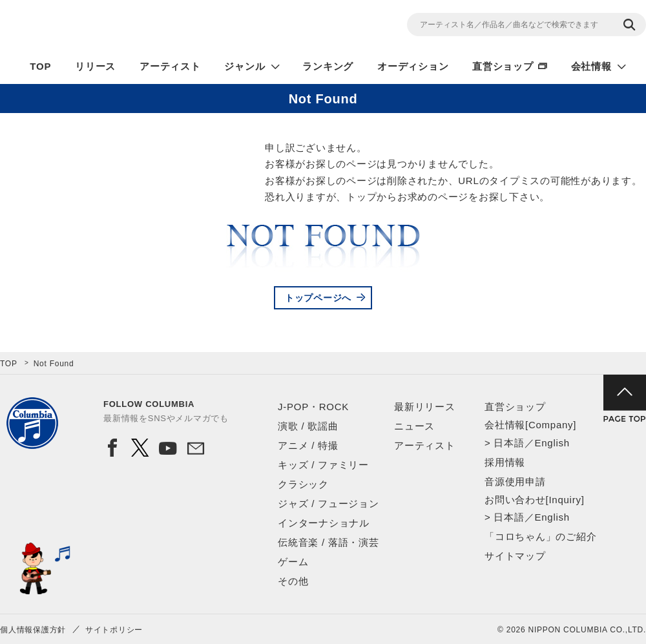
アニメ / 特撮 (308, 445)
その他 (293, 581)
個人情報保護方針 (33, 630)
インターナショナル (324, 523)
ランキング (328, 66)
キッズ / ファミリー (323, 465)
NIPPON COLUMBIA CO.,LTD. (116, 26)
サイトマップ (515, 556)
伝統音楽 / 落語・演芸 (328, 542)
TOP (40, 66)
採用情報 (505, 462)
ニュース (414, 426)
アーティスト (170, 66)
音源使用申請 (515, 482)
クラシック (303, 484)
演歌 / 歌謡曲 (308, 426)
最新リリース (425, 407)
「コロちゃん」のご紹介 (540, 536)
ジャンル (245, 66)
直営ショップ (503, 66)
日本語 (509, 443)
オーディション (413, 66)
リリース (95, 66)
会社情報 (591, 66)
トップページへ (318, 298)
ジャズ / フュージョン (328, 504)
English (552, 443)
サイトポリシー (114, 630)
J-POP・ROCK (313, 407)
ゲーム (293, 562)
